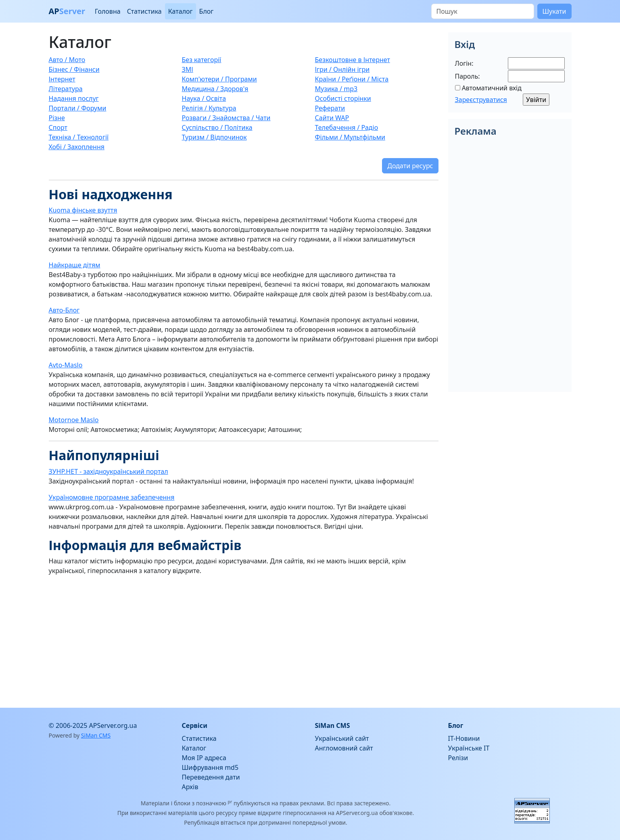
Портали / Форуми (78, 108)
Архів (190, 787)
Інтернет (62, 79)
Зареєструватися (481, 100)
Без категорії (202, 60)
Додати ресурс (410, 166)
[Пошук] (483, 11)
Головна (108, 11)
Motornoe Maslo (74, 420)
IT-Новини (464, 738)
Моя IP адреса (204, 758)
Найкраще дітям (75, 265)
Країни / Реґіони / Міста (352, 79)
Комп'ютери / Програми (219, 79)
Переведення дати (211, 777)
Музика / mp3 (336, 89)
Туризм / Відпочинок (214, 137)
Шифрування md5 (210, 767)
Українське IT (469, 748)
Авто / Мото (67, 60)
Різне (57, 118)
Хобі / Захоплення (77, 147)
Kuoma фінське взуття (83, 210)
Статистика (144, 11)
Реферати (330, 108)
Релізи (458, 758)
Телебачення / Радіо (347, 127)
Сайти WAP (332, 118)
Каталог (181, 11)
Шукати (554, 11)
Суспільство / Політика (217, 127)
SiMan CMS (96, 735)
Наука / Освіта (204, 98)
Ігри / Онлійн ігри (342, 69)
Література (66, 89)
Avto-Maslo (66, 365)
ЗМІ (188, 69)
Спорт (58, 127)
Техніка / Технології (79, 137)
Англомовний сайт (344, 748)
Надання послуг (74, 98)
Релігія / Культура (209, 108)
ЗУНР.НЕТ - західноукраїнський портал (109, 471)
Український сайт (342, 738)
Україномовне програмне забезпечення (112, 497)
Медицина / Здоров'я (215, 89)
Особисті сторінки (343, 98)
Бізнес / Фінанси (74, 69)
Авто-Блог (64, 310)
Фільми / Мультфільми (350, 137)
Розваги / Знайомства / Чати (226, 118)
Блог (207, 11)
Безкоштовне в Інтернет (353, 60)
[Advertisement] (244, 638)
